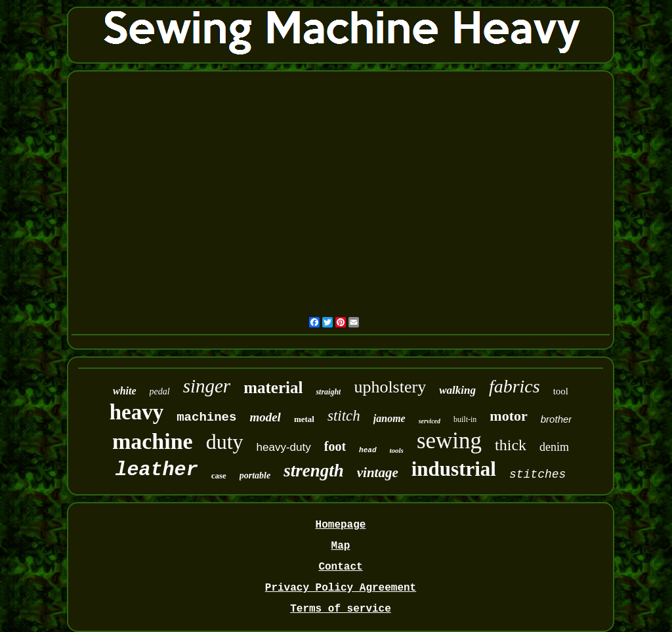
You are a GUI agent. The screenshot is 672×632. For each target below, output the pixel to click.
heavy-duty (284, 447)
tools (397, 450)
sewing (449, 441)
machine (153, 441)
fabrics (514, 386)
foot (335, 446)
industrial (454, 469)
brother (556, 419)
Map (341, 546)
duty (225, 442)
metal (304, 419)
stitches (537, 474)
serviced (430, 421)
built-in (465, 419)
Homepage (341, 525)
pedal (160, 391)
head (367, 450)
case (219, 475)
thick (511, 445)
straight (328, 392)
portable (255, 475)
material (273, 388)
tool (561, 391)
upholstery (390, 387)
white (125, 391)
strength (314, 471)
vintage (378, 473)
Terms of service (341, 609)
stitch (344, 416)
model (265, 417)
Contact (340, 567)
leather (157, 470)
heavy (137, 412)
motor (508, 416)
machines (206, 417)
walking (457, 390)
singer (207, 386)
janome (389, 418)
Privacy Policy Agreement (341, 588)
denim (554, 447)
